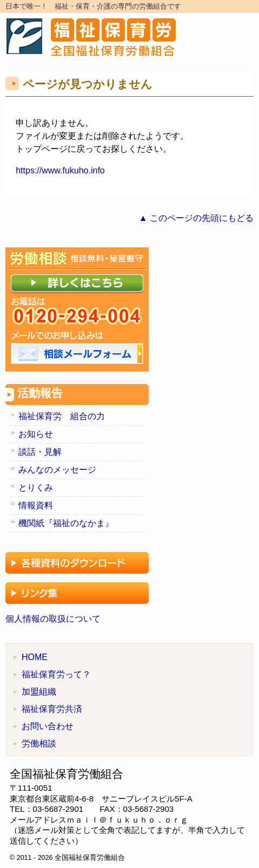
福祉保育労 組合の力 (62, 416)
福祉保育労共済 (52, 709)
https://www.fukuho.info (60, 170)
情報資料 (36, 505)
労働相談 (39, 743)
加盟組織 (39, 692)
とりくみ (36, 487)
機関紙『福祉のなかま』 (66, 523)
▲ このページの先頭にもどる (196, 218)
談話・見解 (40, 452)
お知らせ (36, 434)
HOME (35, 657)
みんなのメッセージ (57, 470)
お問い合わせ (48, 726)
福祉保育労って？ (56, 674)
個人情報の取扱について (53, 619)
